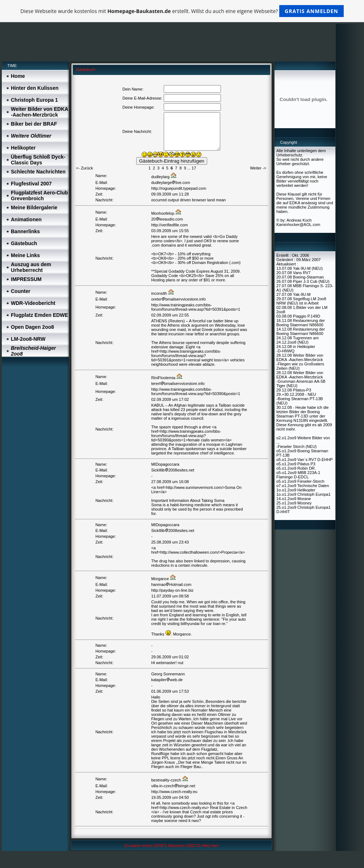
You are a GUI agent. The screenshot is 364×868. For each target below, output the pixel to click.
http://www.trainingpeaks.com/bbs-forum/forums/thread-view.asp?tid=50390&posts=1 (196, 391)
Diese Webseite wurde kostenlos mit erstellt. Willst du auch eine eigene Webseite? (182, 11)
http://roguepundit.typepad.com (179, 188)
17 (194, 168)
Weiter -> (258, 168)
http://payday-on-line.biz (172, 590)
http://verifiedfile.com (169, 225)
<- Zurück (85, 168)
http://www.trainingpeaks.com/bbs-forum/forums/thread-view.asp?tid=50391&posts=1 (196, 307)
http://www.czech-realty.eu (174, 792)
